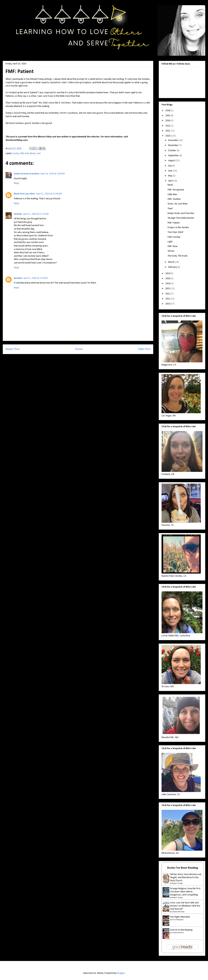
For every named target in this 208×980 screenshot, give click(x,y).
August (172, 161)
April (171, 181)
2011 (168, 299)
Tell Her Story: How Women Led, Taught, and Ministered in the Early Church (186, 878)
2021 (168, 131)
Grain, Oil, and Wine (178, 204)
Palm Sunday (174, 237)
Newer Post (13, 349)
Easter (16, 154)
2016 (168, 284)
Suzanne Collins (178, 933)
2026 (168, 111)
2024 (168, 121)
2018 (168, 279)
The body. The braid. (178, 256)
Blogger (121, 973)
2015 (168, 289)
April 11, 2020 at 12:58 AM (49, 194)
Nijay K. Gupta (177, 883)
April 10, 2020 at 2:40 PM (53, 174)
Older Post (144, 349)
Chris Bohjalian (178, 920)
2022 (168, 126)
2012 (168, 294)
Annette (18, 278)
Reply (16, 183)
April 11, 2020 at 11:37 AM (36, 214)
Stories (171, 251)
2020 (168, 136)
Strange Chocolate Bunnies (181, 218)
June (171, 171)
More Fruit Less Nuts (24, 194)
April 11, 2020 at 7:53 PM (35, 278)
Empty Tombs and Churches (181, 213)
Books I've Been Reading (183, 868)
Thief (170, 209)
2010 (168, 304)
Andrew (18, 214)
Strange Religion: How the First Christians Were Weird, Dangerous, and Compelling (185, 892)
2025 (168, 116)
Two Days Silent (175, 232)
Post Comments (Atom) (85, 361)
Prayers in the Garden (178, 228)
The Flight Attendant (180, 917)
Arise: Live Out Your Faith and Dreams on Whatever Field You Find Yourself (185, 906)
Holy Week (30, 154)
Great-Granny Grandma (27, 174)
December (174, 140)
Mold (170, 185)
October (172, 151)
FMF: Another (174, 199)
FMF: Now (173, 246)
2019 (168, 274)
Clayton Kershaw (178, 912)
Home (79, 349)
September (174, 156)
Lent (38, 154)
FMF (22, 154)
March (172, 262)
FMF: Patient (174, 223)
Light (170, 242)
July (170, 166)
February (173, 267)
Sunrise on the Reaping (181, 930)
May (170, 176)
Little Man (172, 194)
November (174, 145)
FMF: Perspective (176, 190)
